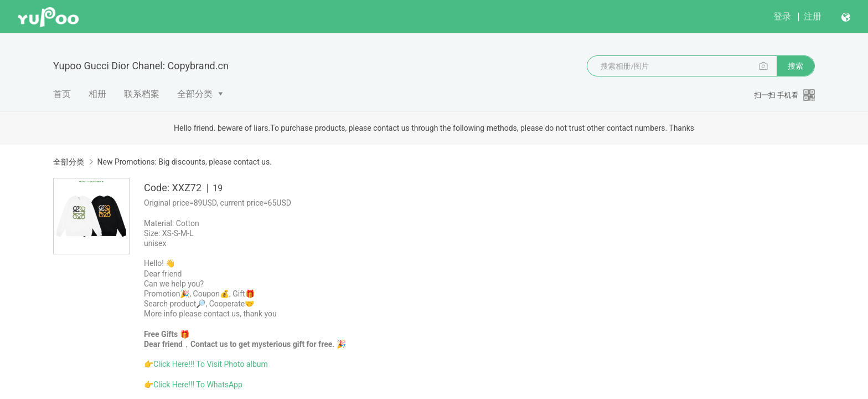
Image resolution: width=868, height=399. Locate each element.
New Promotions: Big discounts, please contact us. (184, 162)
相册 (97, 94)
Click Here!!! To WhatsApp (198, 385)
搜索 (795, 66)
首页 (62, 94)
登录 (782, 16)
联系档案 (142, 94)
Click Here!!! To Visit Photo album (211, 364)
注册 (813, 16)
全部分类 (195, 94)
